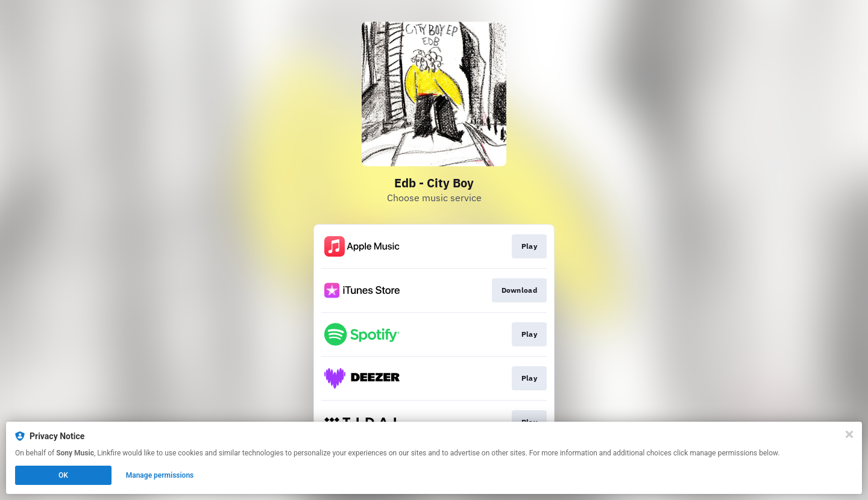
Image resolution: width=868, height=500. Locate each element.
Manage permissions (160, 475)
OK (63, 475)
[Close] (849, 434)
